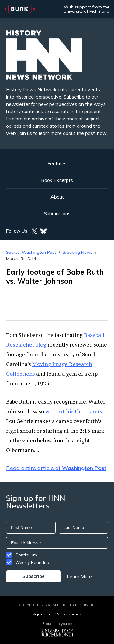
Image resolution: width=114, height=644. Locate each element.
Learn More (79, 576)
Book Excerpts (57, 180)
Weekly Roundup (32, 562)
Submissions (57, 213)
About (57, 197)
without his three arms (74, 411)
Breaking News (78, 252)
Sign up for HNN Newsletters (57, 614)
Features (57, 163)
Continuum (26, 555)
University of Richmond (86, 11)
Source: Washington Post (31, 252)
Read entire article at (56, 468)
